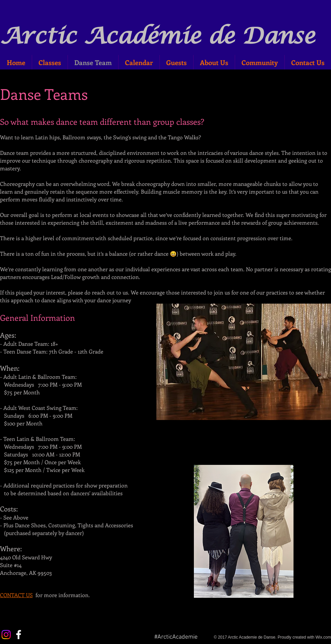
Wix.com (323, 637)
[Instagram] (6, 635)
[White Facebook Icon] (19, 635)
